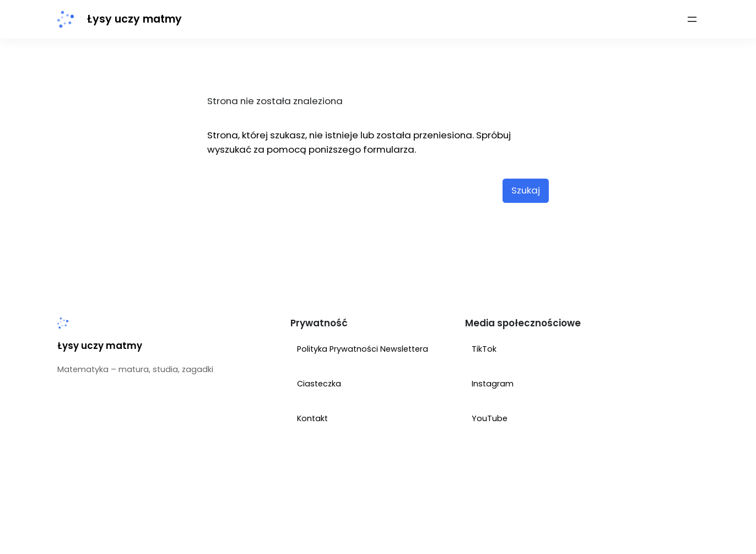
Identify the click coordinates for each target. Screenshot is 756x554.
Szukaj (526, 190)
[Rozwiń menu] (692, 19)
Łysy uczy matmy (134, 19)
